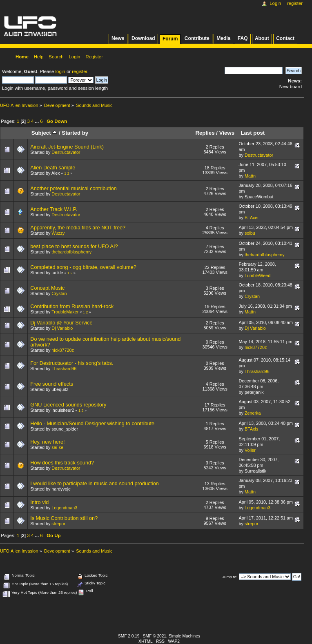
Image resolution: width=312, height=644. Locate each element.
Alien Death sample (53, 168)
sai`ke (57, 447)
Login (275, 3)
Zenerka (253, 413)
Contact (285, 38)
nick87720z (63, 350)
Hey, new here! (47, 442)
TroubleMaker (65, 312)
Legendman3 (64, 508)
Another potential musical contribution (74, 189)
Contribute (197, 38)
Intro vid (39, 502)
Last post (253, 133)
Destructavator (66, 152)
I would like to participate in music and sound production (95, 484)
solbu (250, 233)
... (38, 121)
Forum (170, 39)
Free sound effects (52, 384)
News (118, 38)
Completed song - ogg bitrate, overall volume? (83, 267)
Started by (75, 133)
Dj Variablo (62, 328)
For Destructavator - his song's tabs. (72, 363)
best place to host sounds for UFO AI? (74, 246)
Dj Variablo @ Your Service (61, 323)
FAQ (243, 38)
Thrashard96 (64, 369)
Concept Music (47, 288)
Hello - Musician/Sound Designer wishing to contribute (92, 424)
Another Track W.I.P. (54, 209)
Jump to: (230, 577)
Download (143, 38)
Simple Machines (184, 636)
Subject (45, 133)
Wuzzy (58, 233)
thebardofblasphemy (71, 252)
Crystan (59, 293)
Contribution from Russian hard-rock (72, 306)
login (60, 71)
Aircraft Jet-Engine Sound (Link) (67, 147)
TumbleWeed (258, 275)
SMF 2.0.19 (129, 636)
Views (227, 133)
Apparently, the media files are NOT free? (78, 228)
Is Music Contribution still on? (64, 518)
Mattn (250, 176)
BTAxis (251, 218)
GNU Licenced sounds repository (68, 405)
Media (223, 38)
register (79, 71)
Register (295, 3)
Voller (250, 450)
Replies (205, 133)
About (262, 38)
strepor (58, 524)
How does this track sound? (62, 463)
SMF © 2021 (155, 636)
